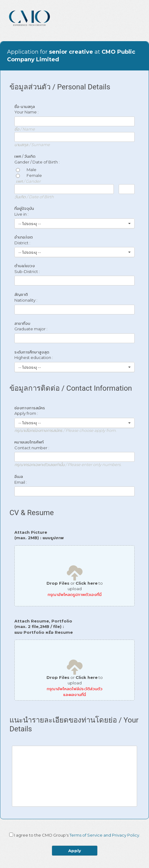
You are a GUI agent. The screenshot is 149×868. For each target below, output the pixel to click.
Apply (75, 851)
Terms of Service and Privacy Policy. (105, 835)
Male (26, 170)
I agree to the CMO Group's (77, 835)
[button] (74, 224)
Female (29, 175)
